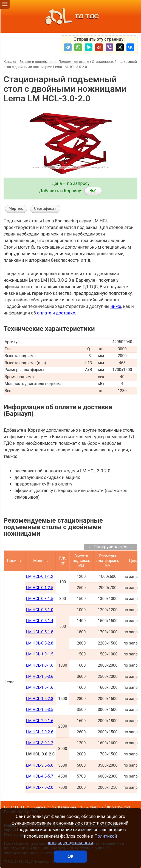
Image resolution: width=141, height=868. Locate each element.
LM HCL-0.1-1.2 (40, 577)
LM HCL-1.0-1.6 (40, 665)
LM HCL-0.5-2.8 (40, 643)
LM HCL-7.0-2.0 (40, 788)
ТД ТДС (71, 16)
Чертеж (16, 209)
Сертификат (45, 209)
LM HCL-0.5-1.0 (40, 610)
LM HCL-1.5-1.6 (40, 688)
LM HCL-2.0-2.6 (40, 732)
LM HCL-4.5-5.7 (40, 776)
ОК (70, 856)
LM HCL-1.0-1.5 (40, 654)
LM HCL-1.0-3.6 (40, 677)
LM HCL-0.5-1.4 (40, 621)
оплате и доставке (56, 313)
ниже (116, 306)
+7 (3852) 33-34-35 (116, 807)
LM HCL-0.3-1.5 (40, 599)
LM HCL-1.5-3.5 (40, 710)
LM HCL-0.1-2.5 (40, 588)
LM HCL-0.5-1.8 (40, 632)
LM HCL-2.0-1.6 (40, 721)
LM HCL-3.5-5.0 (40, 765)
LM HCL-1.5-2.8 (40, 699)
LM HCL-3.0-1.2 (40, 743)
